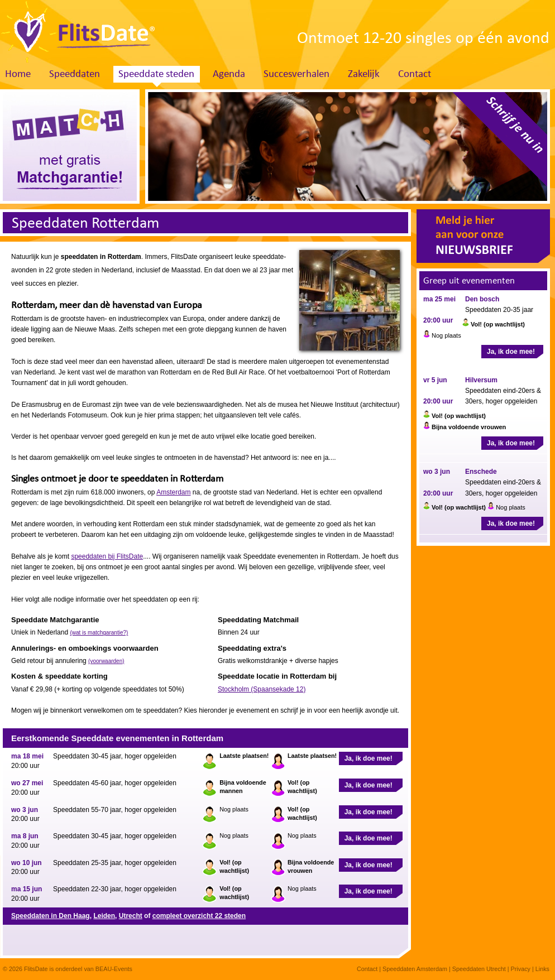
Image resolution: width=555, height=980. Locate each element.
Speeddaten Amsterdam (415, 969)
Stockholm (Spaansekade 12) (262, 689)
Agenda (229, 75)
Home (18, 75)
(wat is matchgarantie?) (99, 633)
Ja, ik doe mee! (369, 758)
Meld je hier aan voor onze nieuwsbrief (483, 236)
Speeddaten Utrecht (479, 969)
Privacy (521, 969)
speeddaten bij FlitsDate (107, 556)
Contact (415, 75)
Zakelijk (364, 75)
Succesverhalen (296, 75)
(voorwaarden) (106, 661)
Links (542, 969)
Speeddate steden (156, 75)
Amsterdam (173, 492)
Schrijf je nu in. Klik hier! (496, 143)
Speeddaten (75, 75)
